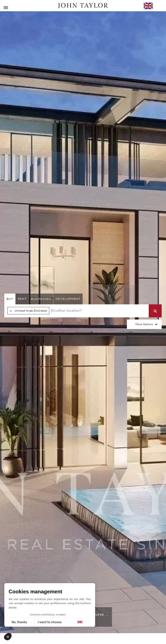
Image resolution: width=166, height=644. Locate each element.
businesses (41, 299)
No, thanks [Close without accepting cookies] (19, 622)
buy (10, 299)
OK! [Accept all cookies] (80, 622)
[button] (9, 637)
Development (68, 299)
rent (22, 299)
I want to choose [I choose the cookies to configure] (50, 622)
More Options (144, 324)
